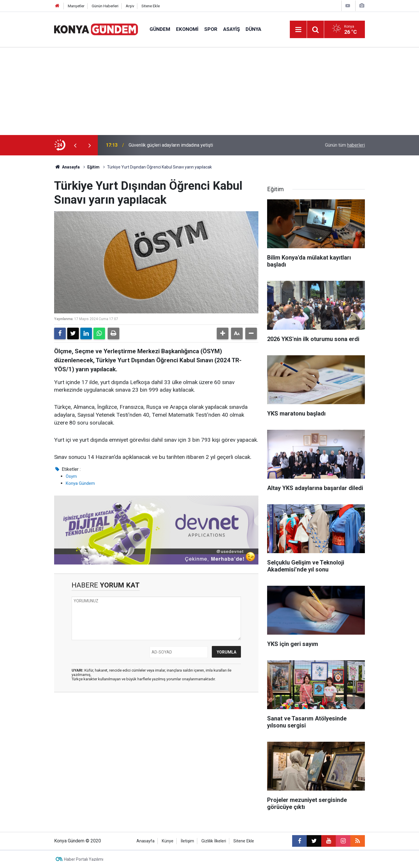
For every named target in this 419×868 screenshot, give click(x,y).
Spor (211, 29)
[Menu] (298, 30)
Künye (168, 841)
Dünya (253, 29)
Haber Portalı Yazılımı (84, 859)
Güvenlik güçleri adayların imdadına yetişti (171, 145)
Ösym (71, 476)
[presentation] (75, 145)
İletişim (187, 841)
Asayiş (231, 29)
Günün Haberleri (105, 6)
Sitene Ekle (151, 6)
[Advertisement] (210, 91)
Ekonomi (187, 29)
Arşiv (130, 6)
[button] (223, 333)
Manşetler (76, 6)
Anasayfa (67, 167)
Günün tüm (345, 145)
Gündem (160, 29)
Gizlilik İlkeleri (214, 841)
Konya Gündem (80, 483)
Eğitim (93, 167)
